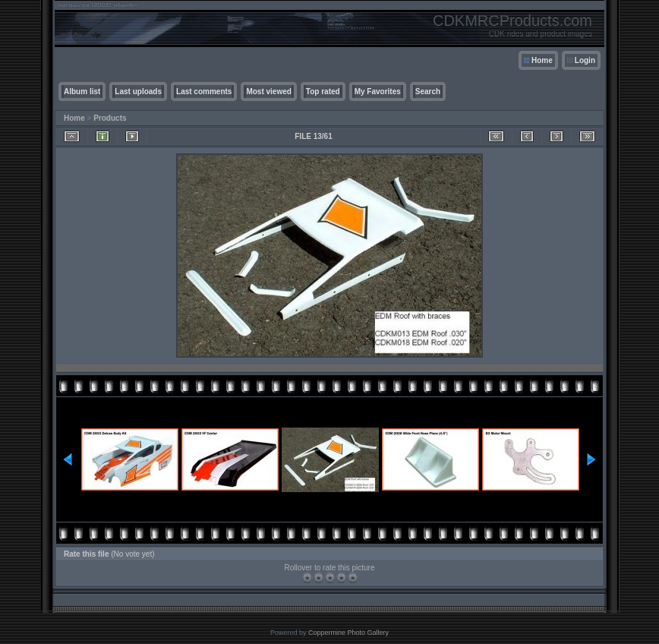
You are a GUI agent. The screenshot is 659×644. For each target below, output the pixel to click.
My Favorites (378, 92)
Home (542, 60)
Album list (82, 92)
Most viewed (268, 92)
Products (110, 118)
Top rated (323, 92)
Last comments (204, 92)
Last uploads (138, 92)
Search (428, 92)
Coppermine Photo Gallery (348, 633)
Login (585, 60)
